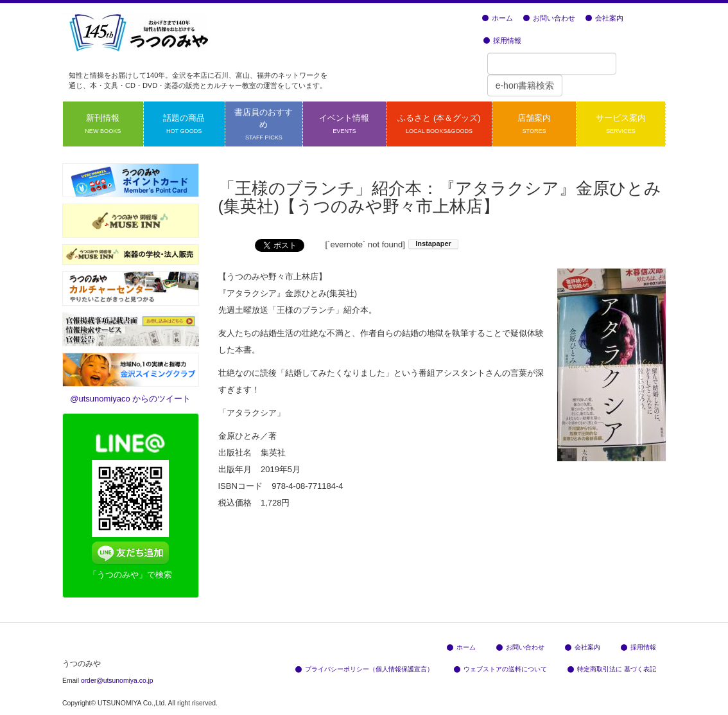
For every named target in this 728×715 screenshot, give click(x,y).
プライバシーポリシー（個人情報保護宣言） (364, 669)
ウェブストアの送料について (500, 669)
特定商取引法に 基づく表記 (612, 669)
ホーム (498, 18)
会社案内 (604, 18)
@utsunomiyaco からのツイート (130, 399)
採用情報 (502, 40)
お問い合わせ (549, 18)
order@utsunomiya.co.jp (117, 681)
